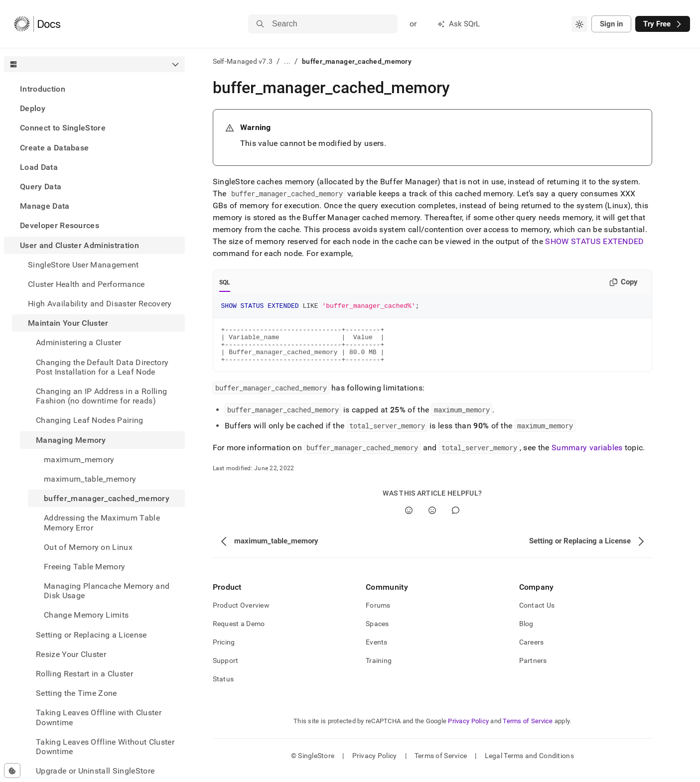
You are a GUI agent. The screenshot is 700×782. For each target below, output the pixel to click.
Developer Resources (60, 225)
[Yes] (409, 519)
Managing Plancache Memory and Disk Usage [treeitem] (107, 591)
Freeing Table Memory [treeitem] (84, 567)
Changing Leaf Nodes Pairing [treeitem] (90, 420)
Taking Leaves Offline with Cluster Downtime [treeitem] (99, 717)
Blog (526, 633)
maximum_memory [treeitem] (79, 459)
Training (379, 669)
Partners (533, 669)
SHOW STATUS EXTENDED (594, 241)
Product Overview (241, 614)
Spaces (377, 633)
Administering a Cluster (78, 342)
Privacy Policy (468, 730)
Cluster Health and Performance (86, 284)
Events (377, 651)
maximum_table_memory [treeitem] (90, 479)
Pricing (224, 651)
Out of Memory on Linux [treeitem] (88, 547)
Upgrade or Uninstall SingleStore (95, 771)
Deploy (33, 108)
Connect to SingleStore (63, 128)
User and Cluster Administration (79, 245)
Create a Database (54, 148)
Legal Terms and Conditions (529, 765)
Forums (378, 614)
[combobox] (579, 24)
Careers (532, 651)
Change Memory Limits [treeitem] (86, 615)
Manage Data (45, 206)
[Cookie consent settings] (12, 771)
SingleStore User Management (83, 265)
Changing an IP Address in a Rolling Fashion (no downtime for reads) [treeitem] (101, 396)
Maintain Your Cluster (68, 323)
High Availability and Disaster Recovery (100, 304)
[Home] (37, 24)
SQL (225, 282)
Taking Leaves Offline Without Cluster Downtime (105, 747)
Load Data (39, 167)
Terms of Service (528, 730)
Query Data (41, 187)
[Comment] (456, 519)
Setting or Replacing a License (91, 635)
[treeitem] (94, 89)
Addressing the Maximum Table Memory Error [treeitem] (102, 522)
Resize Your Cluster (71, 654)
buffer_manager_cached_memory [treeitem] (107, 498)
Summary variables (587, 456)
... (287, 61)
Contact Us (537, 614)
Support (226, 669)
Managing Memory (71, 440)
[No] (432, 519)
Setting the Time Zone (76, 693)
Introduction (43, 89)
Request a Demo (239, 633)
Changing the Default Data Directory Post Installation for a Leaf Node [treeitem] (102, 367)
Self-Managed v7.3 (243, 61)
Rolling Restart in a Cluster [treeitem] (84, 674)
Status (223, 688)
